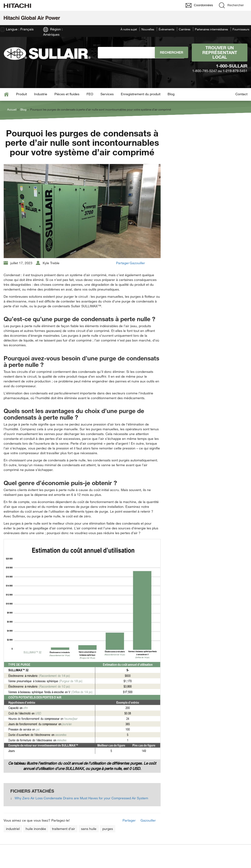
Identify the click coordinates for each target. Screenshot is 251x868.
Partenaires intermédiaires (211, 29)
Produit (21, 94)
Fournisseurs (241, 29)
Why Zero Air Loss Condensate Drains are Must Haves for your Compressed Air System (81, 798)
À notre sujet (129, 29)
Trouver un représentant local (220, 52)
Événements (166, 29)
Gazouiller (137, 263)
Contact (241, 94)
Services (107, 94)
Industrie (41, 94)
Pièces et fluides (67, 94)
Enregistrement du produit (141, 94)
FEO (90, 94)
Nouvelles (148, 29)
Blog (171, 94)
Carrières (185, 29)
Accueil (12, 109)
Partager (123, 263)
